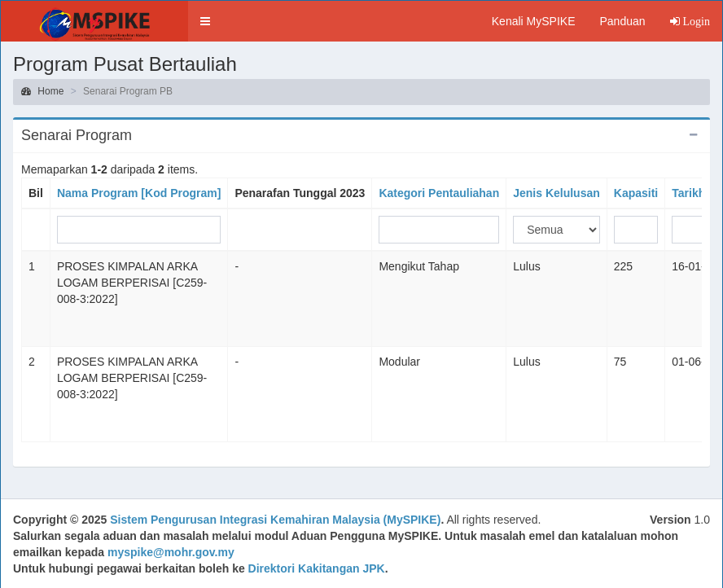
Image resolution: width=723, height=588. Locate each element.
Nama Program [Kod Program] (139, 193)
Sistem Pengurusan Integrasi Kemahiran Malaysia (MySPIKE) (275, 520)
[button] (205, 21)
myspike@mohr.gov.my (171, 552)
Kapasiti (636, 193)
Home (42, 91)
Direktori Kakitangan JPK (317, 568)
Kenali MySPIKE (534, 21)
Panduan (622, 21)
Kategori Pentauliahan (439, 193)
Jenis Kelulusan (556, 193)
